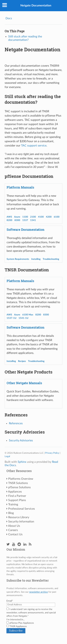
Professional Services (22, 509)
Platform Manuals (20, 187)
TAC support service (34, 146)
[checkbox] (33, 625)
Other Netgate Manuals (24, 383)
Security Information (21, 522)
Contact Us (15, 534)
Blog (11, 513)
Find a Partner (17, 496)
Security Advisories (21, 441)
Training (13, 504)
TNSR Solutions (18, 483)
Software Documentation (25, 230)
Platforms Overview (21, 479)
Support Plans (17, 500)
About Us (14, 526)
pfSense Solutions (19, 487)
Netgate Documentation (36, 6)
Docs (9, 18)
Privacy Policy (52, 453)
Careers (13, 530)
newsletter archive (39, 592)
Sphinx (22, 462)
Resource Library (19, 517)
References (16, 423)
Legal (7, 456)
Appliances (15, 492)
